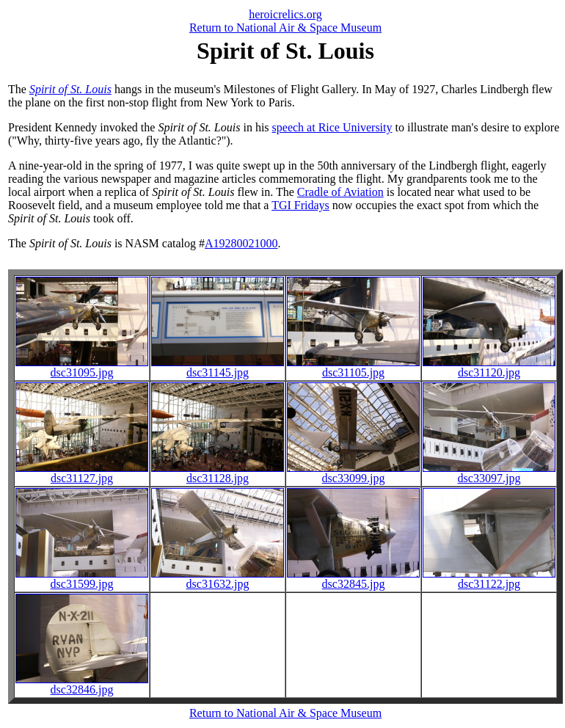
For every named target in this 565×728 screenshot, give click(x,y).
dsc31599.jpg (82, 579)
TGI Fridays (300, 205)
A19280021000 (241, 243)
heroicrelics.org (285, 14)
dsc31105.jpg (353, 367)
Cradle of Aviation (340, 192)
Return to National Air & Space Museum (285, 28)
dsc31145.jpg (218, 367)
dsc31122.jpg (489, 579)
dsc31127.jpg (82, 473)
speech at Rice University (332, 127)
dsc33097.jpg (489, 473)
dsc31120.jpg (489, 367)
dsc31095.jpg (82, 367)
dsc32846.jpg (82, 684)
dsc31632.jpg (218, 579)
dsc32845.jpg (353, 579)
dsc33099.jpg (353, 473)
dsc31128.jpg (218, 473)
